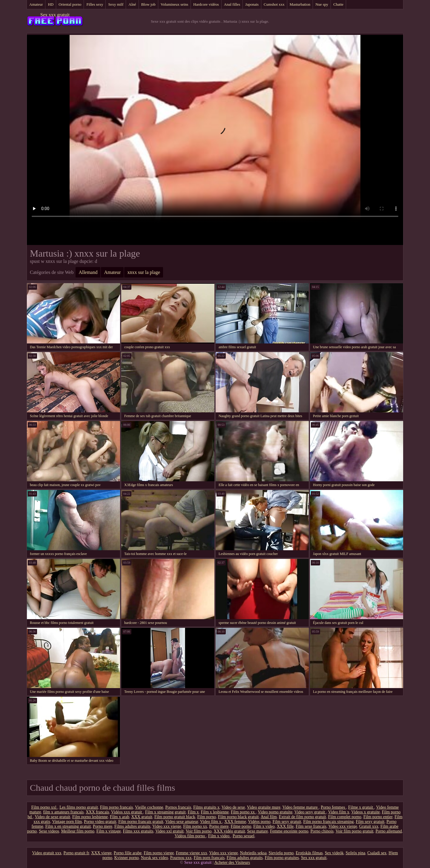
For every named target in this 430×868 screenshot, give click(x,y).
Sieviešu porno (281, 853)
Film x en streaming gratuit (68, 826)
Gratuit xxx (369, 826)
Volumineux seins (175, 4)
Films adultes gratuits (132, 826)
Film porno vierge (159, 853)
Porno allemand (389, 831)
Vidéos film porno (190, 836)
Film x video (264, 826)
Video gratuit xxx (47, 853)
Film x (193, 812)
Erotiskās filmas (309, 853)
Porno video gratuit (100, 822)
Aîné (132, 4)
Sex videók (334, 853)
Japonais (252, 4)
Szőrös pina (355, 853)
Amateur (36, 4)
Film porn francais (209, 858)
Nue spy (322, 4)
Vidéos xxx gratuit (127, 812)
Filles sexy (95, 4)
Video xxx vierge (167, 826)
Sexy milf (116, 4)
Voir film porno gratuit (355, 831)
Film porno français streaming (328, 822)
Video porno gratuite (275, 812)
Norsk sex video (155, 858)
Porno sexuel (244, 836)
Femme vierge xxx (192, 853)
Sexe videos (49, 831)
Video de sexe (233, 807)
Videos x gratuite (365, 812)
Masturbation (300, 4)
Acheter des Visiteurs (232, 862)
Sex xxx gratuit (55, 15)
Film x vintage (109, 831)
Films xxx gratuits (138, 831)
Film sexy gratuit (287, 822)
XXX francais (97, 812)
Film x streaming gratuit (165, 812)
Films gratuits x (206, 807)
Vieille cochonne (149, 807)
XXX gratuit (142, 817)
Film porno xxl (44, 807)
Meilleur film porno (78, 831)
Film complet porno (345, 817)
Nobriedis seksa (253, 853)
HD (51, 4)
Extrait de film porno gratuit (302, 817)
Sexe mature (258, 831)
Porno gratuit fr (76, 853)
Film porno (206, 817)
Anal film (269, 817)
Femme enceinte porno (289, 831)
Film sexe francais (311, 826)
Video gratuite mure (264, 807)
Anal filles (232, 4)
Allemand (88, 272)
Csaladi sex (377, 853)
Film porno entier (378, 817)
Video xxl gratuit (169, 831)
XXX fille (285, 826)
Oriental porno (70, 4)
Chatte (338, 4)
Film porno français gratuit (141, 822)
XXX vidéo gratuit (229, 831)
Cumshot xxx (274, 4)
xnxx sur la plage (144, 272)
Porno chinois (322, 831)
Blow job (148, 4)
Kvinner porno (127, 858)
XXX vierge (101, 853)
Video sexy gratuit (310, 812)
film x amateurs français (63, 812)
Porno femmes (333, 807)
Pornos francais (178, 807)
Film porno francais (116, 807)
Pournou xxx (181, 858)
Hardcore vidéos (206, 4)
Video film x (339, 812)
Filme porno (241, 826)
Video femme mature (301, 807)
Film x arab (120, 817)
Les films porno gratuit (79, 807)
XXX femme (235, 822)
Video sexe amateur (182, 822)
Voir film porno (199, 831)
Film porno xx (243, 812)
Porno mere (103, 826)
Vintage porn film (67, 822)
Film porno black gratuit (238, 817)
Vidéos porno (259, 822)
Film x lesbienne (215, 812)
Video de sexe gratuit (52, 817)
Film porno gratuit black (175, 817)
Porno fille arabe (128, 853)
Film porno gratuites (282, 858)
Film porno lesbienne (90, 817)
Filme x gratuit (361, 807)
